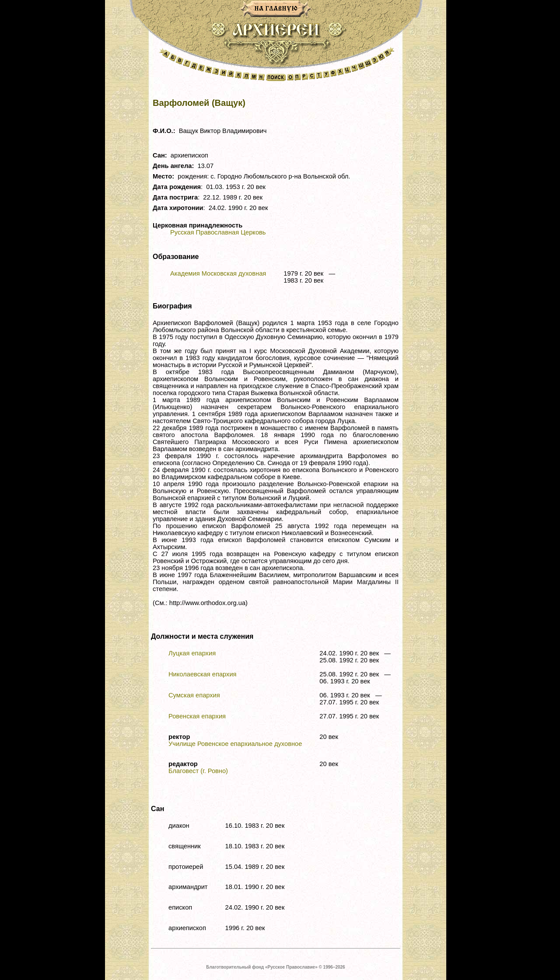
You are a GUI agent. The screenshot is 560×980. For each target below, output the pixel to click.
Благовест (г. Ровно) (198, 771)
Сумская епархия (194, 695)
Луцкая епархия (192, 653)
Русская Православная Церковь (218, 232)
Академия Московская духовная (218, 273)
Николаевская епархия (203, 674)
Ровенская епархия (197, 716)
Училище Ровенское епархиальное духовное (235, 744)
